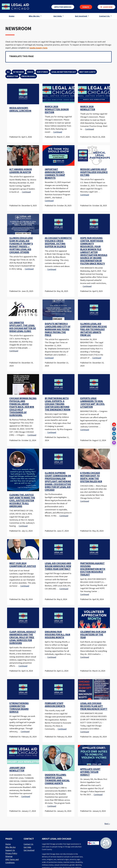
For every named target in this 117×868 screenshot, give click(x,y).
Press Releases (28, 76)
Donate (86, 7)
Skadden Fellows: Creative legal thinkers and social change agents (57, 779)
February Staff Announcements (55, 705)
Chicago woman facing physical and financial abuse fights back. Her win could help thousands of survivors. (23, 407)
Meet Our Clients (87, 72)
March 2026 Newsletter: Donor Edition (57, 109)
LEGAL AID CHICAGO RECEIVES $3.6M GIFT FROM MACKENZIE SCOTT (94, 706)
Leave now (106, 7)
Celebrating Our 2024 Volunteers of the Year (93, 635)
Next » (107, 824)
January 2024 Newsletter (17, 769)
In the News (19, 72)
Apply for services (63, 7)
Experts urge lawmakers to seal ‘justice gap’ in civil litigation (92, 403)
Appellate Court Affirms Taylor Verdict (90, 772)
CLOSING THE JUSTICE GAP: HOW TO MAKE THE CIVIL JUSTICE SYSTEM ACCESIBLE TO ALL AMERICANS (22, 501)
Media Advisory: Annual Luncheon (20, 109)
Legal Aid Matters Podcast (64, 72)
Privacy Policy (11, 853)
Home (12, 16)
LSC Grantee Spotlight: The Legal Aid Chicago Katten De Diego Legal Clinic (23, 327)
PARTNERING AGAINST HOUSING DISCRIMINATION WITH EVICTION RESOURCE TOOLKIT (93, 569)
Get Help (58, 16)
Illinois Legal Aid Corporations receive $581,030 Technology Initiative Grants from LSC (94, 329)
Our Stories (42, 72)
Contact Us (105, 16)
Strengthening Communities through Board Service (19, 708)
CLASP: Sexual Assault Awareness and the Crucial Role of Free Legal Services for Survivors (23, 637)
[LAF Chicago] (16, 7)
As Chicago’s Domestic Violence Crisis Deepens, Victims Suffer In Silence (58, 242)
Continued (58, 132)
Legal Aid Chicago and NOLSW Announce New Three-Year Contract (58, 566)
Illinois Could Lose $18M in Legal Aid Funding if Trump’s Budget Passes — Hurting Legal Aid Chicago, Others (21, 245)
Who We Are (34, 16)
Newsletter (12, 76)
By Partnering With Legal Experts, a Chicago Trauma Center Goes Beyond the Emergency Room (58, 404)
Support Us (10, 850)
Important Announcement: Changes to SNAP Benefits (55, 174)
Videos (30, 72)
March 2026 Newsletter (88, 108)
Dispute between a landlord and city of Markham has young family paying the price (58, 329)
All (8, 72)
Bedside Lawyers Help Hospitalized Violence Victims (94, 172)
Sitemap (9, 856)
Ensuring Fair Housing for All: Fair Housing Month (57, 635)
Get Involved (81, 16)
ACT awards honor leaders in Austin (21, 171)
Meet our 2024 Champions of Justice (23, 565)
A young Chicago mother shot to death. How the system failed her (91, 477)
